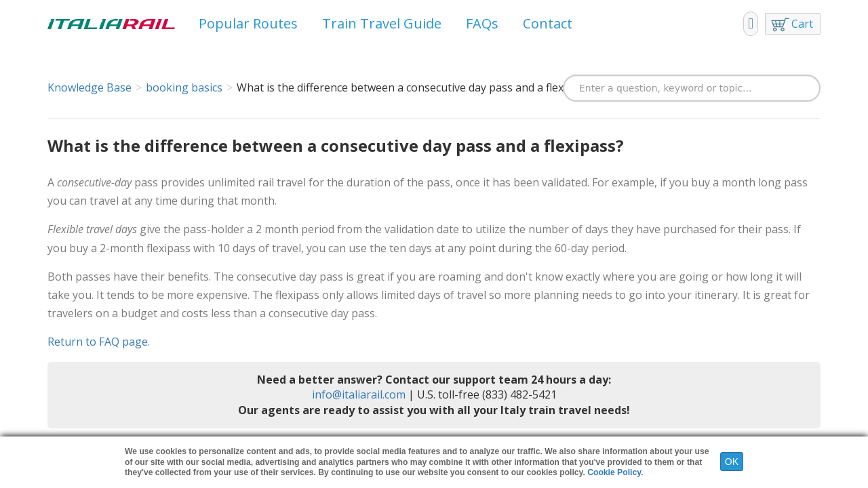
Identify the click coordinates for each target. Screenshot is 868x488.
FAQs (482, 23)
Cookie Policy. (615, 472)
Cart (802, 24)
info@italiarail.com (359, 394)
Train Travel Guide (382, 23)
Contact (548, 23)
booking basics (184, 87)
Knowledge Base (90, 87)
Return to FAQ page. (99, 342)
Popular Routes (248, 23)
